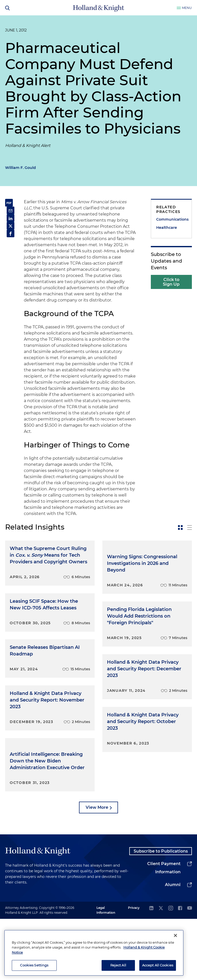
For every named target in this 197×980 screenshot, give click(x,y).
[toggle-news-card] (180, 527)
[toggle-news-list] (190, 527)
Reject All (118, 965)
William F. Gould (21, 168)
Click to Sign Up (171, 282)
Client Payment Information (164, 929)
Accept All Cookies (158, 965)
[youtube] (190, 970)
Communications (171, 219)
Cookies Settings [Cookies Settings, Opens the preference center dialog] (34, 965)
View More (97, 862)
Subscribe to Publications (161, 909)
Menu (187, 8)
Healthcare (167, 228)
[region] (94, 953)
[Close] (175, 935)
